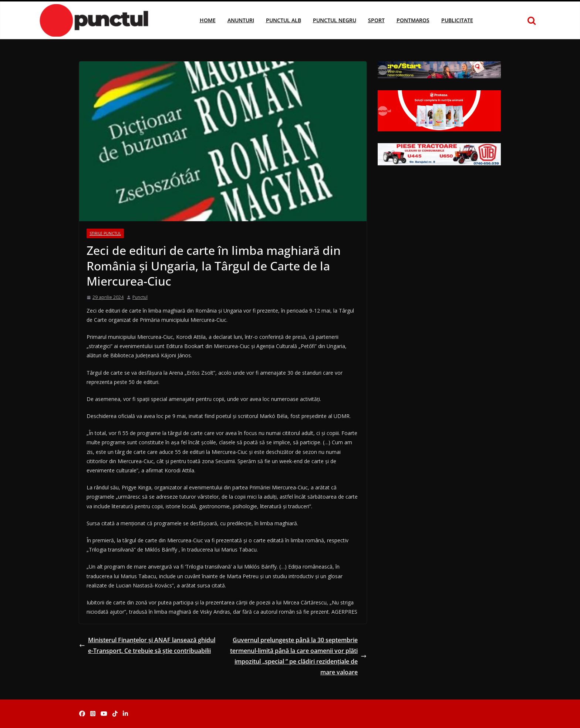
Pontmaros (413, 20)
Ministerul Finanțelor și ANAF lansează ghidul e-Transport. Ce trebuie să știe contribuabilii (147, 645)
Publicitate (457, 20)
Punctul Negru (335, 20)
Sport (376, 20)
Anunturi (241, 20)
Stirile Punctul (105, 233)
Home (208, 20)
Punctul (140, 297)
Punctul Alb (284, 20)
